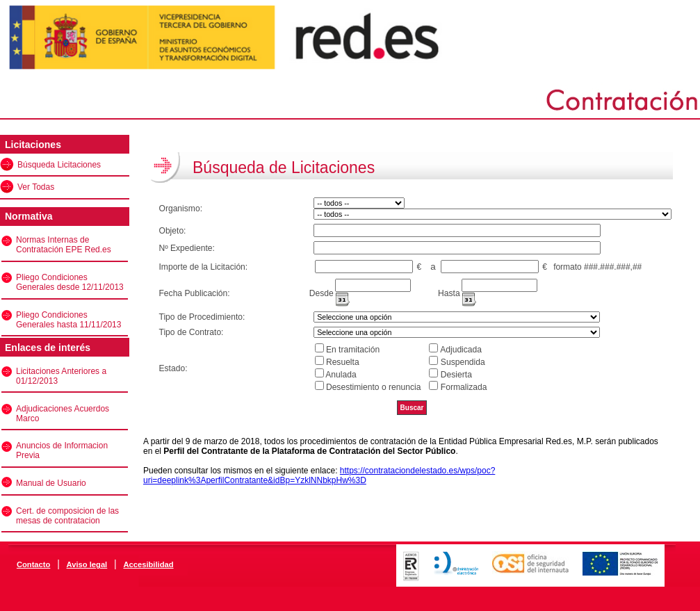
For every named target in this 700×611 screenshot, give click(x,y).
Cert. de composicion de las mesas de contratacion (67, 516)
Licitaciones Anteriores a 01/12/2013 (61, 376)
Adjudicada (461, 350)
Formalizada (464, 387)
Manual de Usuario (51, 483)
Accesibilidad (148, 564)
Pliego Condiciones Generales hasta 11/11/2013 (68, 320)
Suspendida (463, 362)
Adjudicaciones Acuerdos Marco (63, 414)
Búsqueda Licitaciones (59, 165)
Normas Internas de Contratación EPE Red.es (64, 245)
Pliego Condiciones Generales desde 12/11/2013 (70, 282)
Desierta (456, 375)
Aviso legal (87, 564)
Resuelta (343, 362)
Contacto (33, 564)
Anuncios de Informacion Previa (62, 450)
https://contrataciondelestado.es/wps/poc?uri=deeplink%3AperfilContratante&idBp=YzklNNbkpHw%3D (319, 475)
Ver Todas (36, 187)
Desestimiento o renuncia (373, 387)
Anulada (341, 375)
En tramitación (353, 350)
